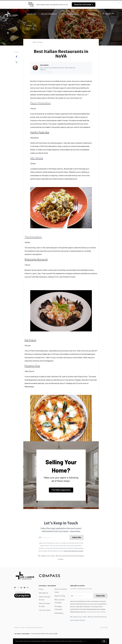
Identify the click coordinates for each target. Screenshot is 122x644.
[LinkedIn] (21, 588)
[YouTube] (24, 588)
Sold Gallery (59, 613)
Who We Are (31, 14)
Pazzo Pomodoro (40, 103)
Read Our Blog (60, 596)
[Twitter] (18, 588)
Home (41, 589)
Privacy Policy (104, 627)
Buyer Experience (69, 14)
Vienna (29, 25)
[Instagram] (28, 588)
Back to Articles (38, 42)
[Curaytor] (22, 597)
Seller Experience (49, 14)
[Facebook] (15, 588)
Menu (91, 14)
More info (85, 641)
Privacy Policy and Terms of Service (73, 551)
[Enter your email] (55, 537)
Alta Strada (37, 158)
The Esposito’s (33, 237)
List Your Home (45, 610)
